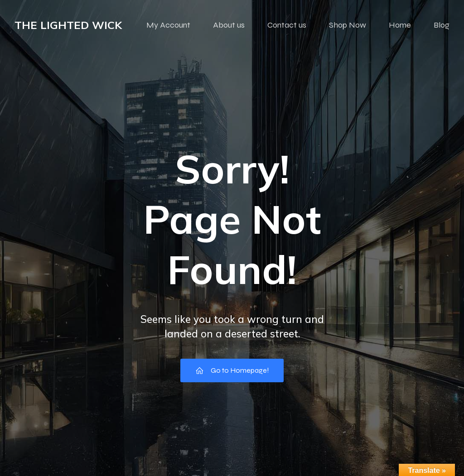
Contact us (287, 25)
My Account (168, 25)
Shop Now (348, 25)
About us (229, 25)
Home (400, 25)
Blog (442, 25)
